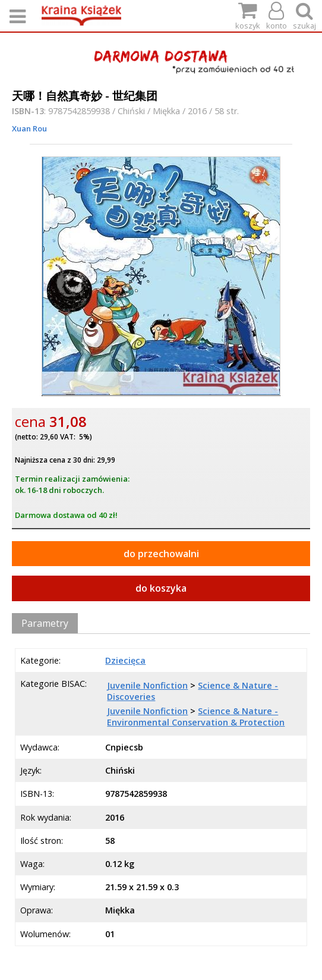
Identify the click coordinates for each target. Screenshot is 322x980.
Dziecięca (125, 660)
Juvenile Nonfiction (147, 685)
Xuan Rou (29, 128)
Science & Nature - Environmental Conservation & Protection (196, 717)
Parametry (45, 623)
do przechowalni (161, 554)
